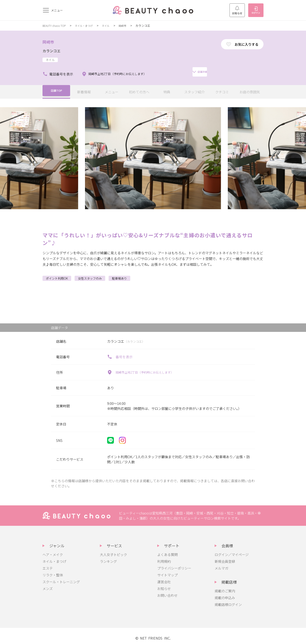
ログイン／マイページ (232, 550)
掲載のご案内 (225, 587)
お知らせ (237, 10)
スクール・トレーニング (61, 577)
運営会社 (164, 577)
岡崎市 (131, 26)
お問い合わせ (167, 591)
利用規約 (164, 557)
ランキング (108, 557)
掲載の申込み (225, 593)
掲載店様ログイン (228, 600)
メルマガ (221, 564)
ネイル (113, 26)
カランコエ (55, 50)
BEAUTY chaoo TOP (56, 26)
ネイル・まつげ (89, 26)
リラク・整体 (53, 571)
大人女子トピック (113, 550)
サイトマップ (167, 571)
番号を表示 (120, 353)
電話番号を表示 (58, 70)
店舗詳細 (173, 70)
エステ (48, 564)
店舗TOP (56, 88)
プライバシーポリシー (174, 564)
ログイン (256, 10)
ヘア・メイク (53, 550)
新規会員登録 (225, 557)
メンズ (48, 584)
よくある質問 (167, 550)
